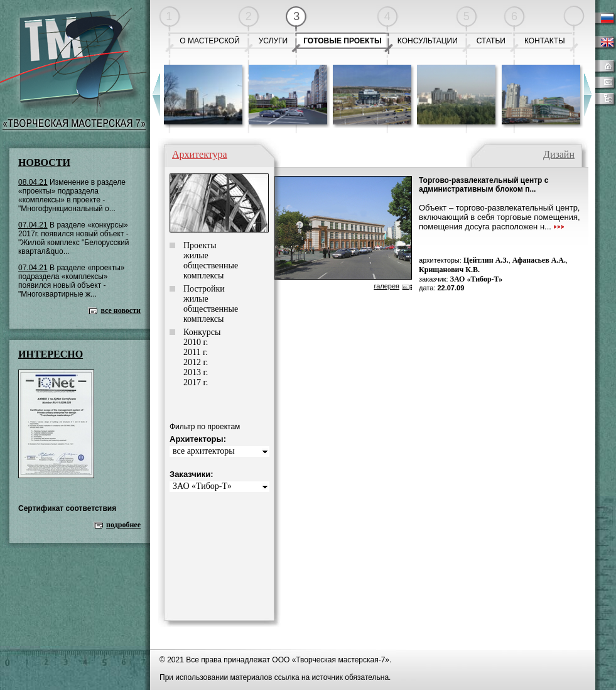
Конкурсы (202, 332)
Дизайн (559, 154)
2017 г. (196, 382)
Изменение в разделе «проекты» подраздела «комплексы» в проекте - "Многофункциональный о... (72, 195)
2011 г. (196, 352)
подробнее (123, 525)
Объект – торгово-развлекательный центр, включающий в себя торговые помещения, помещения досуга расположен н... (500, 217)
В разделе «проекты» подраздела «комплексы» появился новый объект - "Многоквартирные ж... (72, 281)
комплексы (203, 276)
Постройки (204, 289)
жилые (196, 255)
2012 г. (196, 362)
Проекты (200, 245)
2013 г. (196, 372)
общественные (211, 266)
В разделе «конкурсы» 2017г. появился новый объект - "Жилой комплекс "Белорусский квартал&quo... (73, 238)
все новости (121, 310)
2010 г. (196, 342)
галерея (386, 286)
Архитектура (200, 154)
